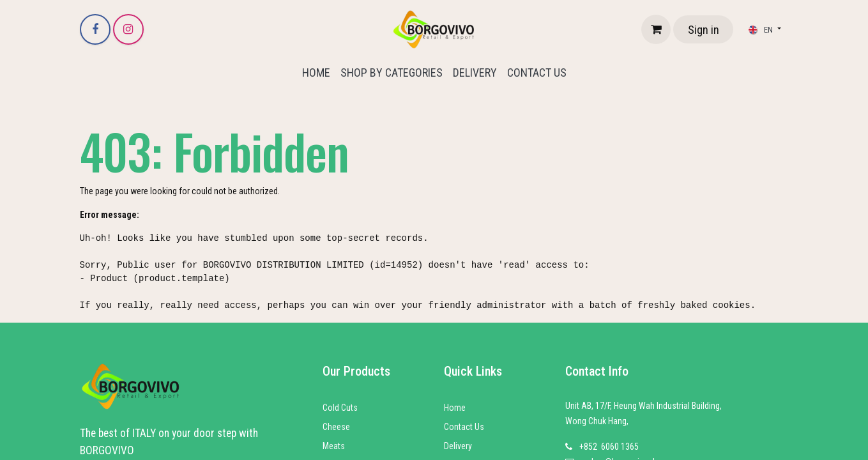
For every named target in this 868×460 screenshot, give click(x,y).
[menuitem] (316, 73)
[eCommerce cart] (656, 29)
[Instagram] (128, 29)
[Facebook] (95, 29)
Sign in (704, 30)
